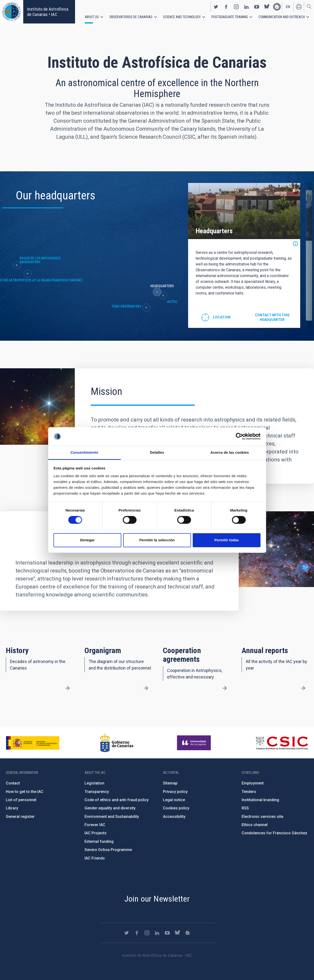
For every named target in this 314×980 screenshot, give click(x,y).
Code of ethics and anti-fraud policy (117, 800)
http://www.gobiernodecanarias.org (117, 743)
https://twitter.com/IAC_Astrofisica (216, 7)
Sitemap (170, 783)
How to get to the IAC (25, 792)
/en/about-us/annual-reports (303, 688)
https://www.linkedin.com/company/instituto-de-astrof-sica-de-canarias (246, 7)
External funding (99, 841)
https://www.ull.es (195, 743)
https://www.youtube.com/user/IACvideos (257, 7)
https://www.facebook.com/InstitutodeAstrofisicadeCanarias (226, 7)
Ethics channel (255, 825)
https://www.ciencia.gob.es (33, 743)
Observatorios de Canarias (131, 17)
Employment (253, 783)
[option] (239, 255)
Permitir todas (227, 540)
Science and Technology (182, 17)
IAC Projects (96, 833)
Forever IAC (95, 825)
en (288, 7)
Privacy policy (175, 792)
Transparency (97, 792)
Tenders (249, 792)
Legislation (94, 783)
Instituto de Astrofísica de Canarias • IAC (48, 12)
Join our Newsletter (157, 899)
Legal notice (174, 800)
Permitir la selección (157, 540)
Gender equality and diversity (110, 808)
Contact (13, 783)
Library (12, 808)
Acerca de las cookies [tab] (230, 452)
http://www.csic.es (282, 743)
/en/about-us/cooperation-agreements (225, 688)
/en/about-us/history (67, 688)
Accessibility (174, 817)
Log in (299, 7)
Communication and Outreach (282, 17)
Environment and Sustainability (112, 817)
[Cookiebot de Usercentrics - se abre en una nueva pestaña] (239, 437)
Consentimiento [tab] (84, 452)
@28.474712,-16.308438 (211, 316)
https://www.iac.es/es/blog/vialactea (277, 7)
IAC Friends (95, 858)
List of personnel (21, 800)
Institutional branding (260, 800)
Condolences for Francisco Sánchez (274, 833)
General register (20, 817)
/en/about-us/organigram (146, 688)
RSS (245, 808)
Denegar (87, 540)
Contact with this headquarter (266, 316)
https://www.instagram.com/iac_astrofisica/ (236, 7)
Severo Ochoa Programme (108, 850)
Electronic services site (262, 817)
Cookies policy (176, 808)
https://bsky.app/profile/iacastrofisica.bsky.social (267, 7)
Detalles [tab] (157, 452)
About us (92, 17)
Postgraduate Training (230, 17)
